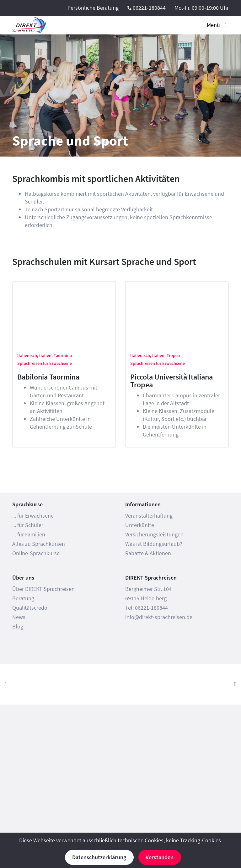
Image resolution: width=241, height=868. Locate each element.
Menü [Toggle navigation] (218, 25)
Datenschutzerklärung (99, 857)
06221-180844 (149, 8)
